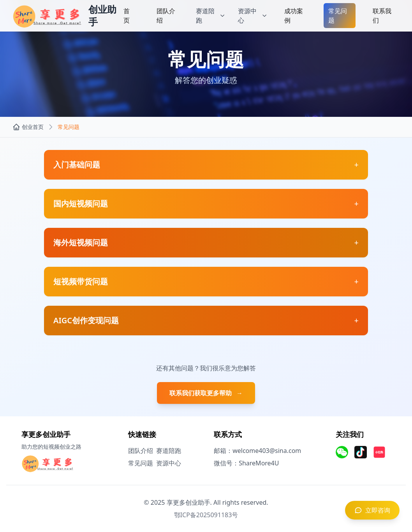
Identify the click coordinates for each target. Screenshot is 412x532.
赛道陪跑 (169, 451)
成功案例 (294, 16)
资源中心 (169, 463)
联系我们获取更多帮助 (206, 393)
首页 (127, 16)
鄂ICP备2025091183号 (206, 515)
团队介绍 (166, 16)
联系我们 (382, 16)
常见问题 (338, 16)
